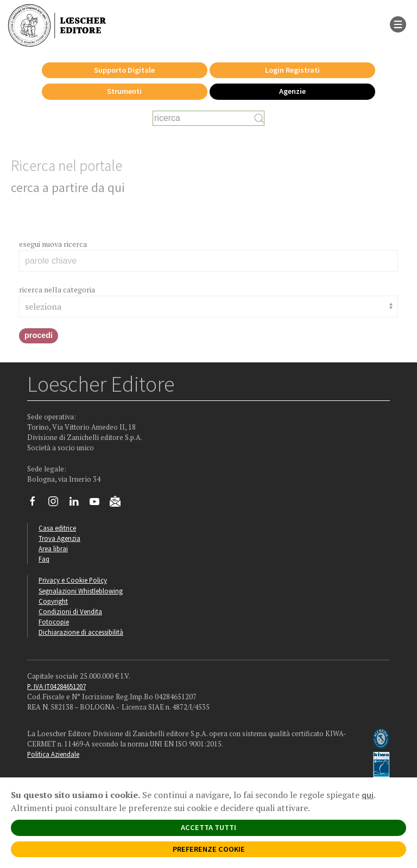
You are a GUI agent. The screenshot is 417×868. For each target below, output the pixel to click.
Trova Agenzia (59, 538)
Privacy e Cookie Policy (73, 580)
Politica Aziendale (53, 754)
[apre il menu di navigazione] (398, 23)
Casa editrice (57, 528)
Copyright (53, 601)
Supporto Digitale (124, 70)
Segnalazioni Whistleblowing (81, 591)
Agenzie (292, 91)
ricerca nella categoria (57, 289)
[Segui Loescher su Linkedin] (78, 504)
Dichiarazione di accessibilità (81, 632)
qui (368, 795)
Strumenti (124, 91)
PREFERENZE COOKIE (209, 849)
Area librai (53, 548)
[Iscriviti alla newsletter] (119, 503)
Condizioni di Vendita (70, 611)
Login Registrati (292, 70)
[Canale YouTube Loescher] (99, 504)
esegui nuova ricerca (53, 244)
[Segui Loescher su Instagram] (57, 504)
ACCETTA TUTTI (208, 827)
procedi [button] (39, 335)
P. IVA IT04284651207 (56, 686)
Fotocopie (54, 622)
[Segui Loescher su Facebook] (37, 504)
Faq (44, 559)
